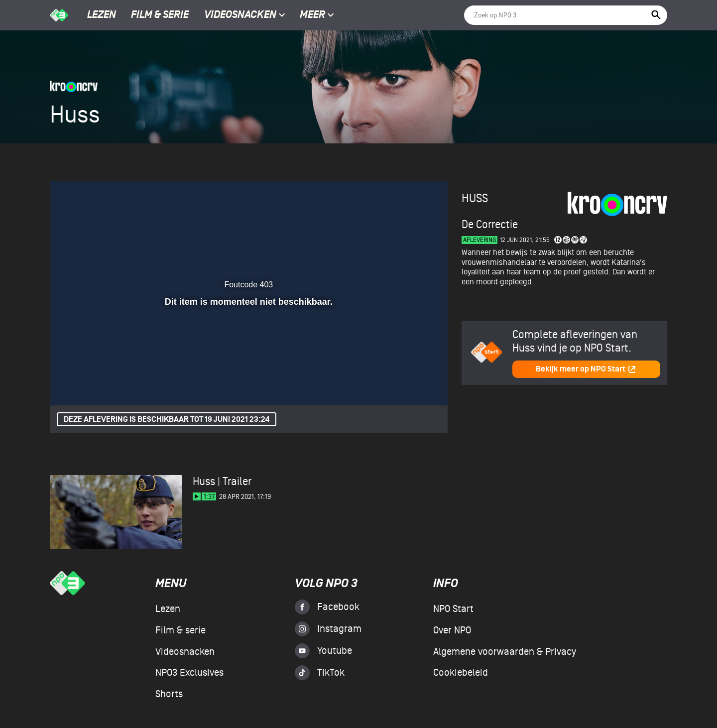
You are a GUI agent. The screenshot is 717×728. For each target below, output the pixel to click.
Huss (475, 198)
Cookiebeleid (461, 673)
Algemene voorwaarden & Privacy (505, 652)
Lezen (102, 15)
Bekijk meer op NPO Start (586, 369)
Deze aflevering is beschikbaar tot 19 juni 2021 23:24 (167, 420)
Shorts (169, 694)
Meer (317, 15)
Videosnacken (240, 15)
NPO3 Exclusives (189, 673)
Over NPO (452, 630)
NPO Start (453, 609)
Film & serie (160, 15)
